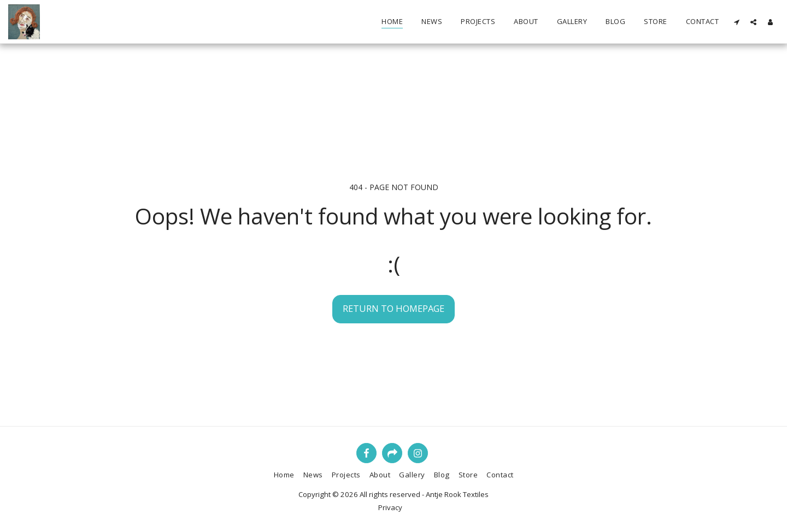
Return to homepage (393, 308)
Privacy (390, 507)
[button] (736, 22)
